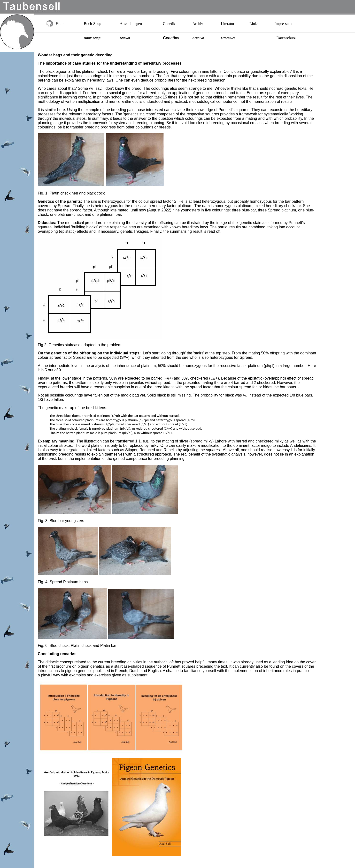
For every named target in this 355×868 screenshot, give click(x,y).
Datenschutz (286, 38)
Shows (125, 38)
